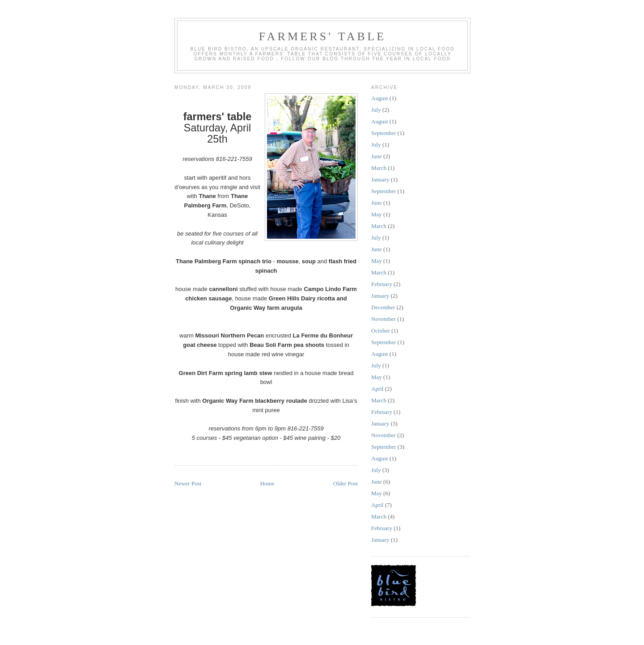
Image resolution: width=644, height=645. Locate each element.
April (377, 389)
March (379, 168)
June (377, 156)
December (383, 307)
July (376, 110)
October (381, 331)
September (384, 133)
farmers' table (323, 36)
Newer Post (188, 483)
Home (267, 483)
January (380, 179)
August (380, 98)
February (382, 284)
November (383, 319)
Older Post (345, 483)
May (377, 214)
